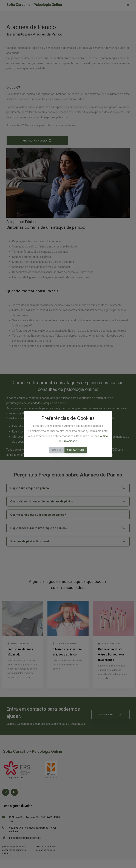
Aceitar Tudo (76, 450)
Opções (56, 450)
